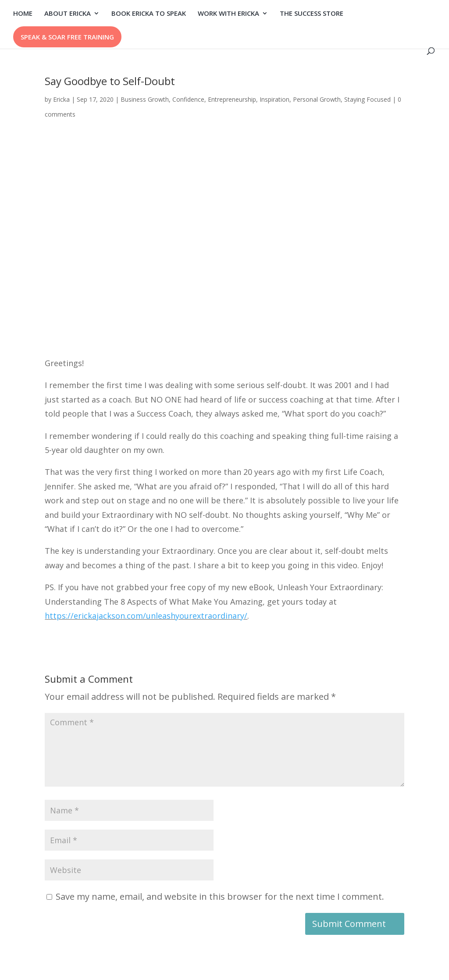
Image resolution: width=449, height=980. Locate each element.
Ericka (61, 99)
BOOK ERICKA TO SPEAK (149, 14)
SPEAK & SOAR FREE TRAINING (67, 37)
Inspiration (274, 99)
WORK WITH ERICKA (228, 14)
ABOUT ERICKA (68, 14)
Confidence (188, 99)
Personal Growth (317, 99)
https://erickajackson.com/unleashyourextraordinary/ (146, 616)
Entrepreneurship (232, 99)
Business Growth (145, 99)
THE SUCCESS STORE (312, 14)
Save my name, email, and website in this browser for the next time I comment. (220, 896)
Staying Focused (367, 99)
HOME (23, 14)
